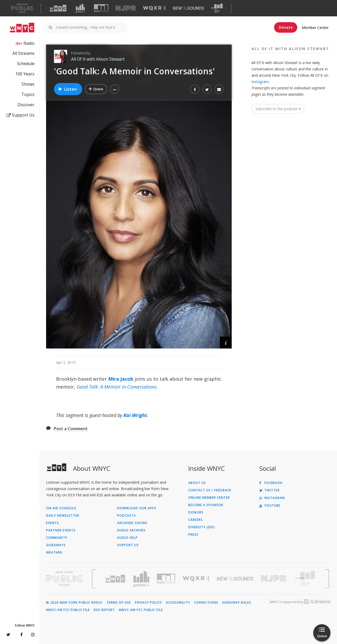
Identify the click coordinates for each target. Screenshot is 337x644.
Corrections (206, 603)
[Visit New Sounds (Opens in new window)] (188, 8)
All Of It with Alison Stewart (98, 59)
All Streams (23, 53)
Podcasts (127, 516)
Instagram (260, 82)
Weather (54, 553)
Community (57, 538)
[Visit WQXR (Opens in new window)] (154, 8)
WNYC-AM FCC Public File (141, 610)
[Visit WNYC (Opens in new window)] (58, 8)
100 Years (25, 74)
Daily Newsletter (63, 516)
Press (193, 535)
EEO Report (104, 610)
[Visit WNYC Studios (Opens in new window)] (101, 8)
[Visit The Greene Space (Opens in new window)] (217, 8)
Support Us (21, 115)
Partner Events (61, 530)
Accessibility (178, 603)
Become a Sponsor (206, 505)
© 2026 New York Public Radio (74, 603)
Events (53, 523)
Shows (28, 84)
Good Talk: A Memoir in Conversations (117, 387)
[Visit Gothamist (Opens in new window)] (80, 8)
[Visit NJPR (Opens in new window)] (126, 8)
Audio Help (127, 538)
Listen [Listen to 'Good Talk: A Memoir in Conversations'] (67, 89)
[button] (115, 89)
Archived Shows (132, 523)
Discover (26, 105)
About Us (197, 483)
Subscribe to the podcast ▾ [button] (278, 109)
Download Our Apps (137, 508)
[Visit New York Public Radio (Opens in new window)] (65, 579)
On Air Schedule (61, 508)
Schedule (26, 64)
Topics (28, 94)
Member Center (315, 28)
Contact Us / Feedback (210, 490)
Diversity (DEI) (202, 527)
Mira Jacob (121, 379)
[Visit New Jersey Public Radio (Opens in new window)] (274, 578)
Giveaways (56, 545)
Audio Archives (131, 530)
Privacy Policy (148, 603)
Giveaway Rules (237, 603)
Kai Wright (135, 415)
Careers (195, 520)
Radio (29, 43)
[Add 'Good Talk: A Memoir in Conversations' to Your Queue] (96, 89)
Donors (196, 512)
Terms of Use (119, 603)
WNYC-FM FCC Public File (68, 610)
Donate (286, 27)
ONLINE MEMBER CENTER (209, 498)
